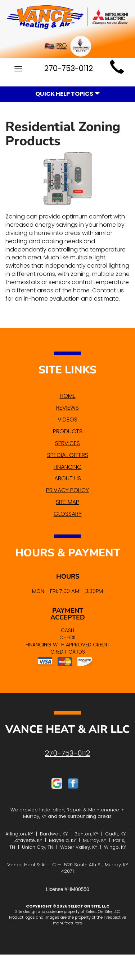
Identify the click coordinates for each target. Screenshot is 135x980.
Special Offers (68, 455)
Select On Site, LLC (89, 906)
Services (67, 443)
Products (68, 431)
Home (68, 396)
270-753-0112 (67, 753)
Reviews (67, 408)
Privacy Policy (67, 490)
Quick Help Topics (68, 94)
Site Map (67, 502)
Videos (67, 420)
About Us (68, 478)
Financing (68, 467)
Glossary (68, 514)
